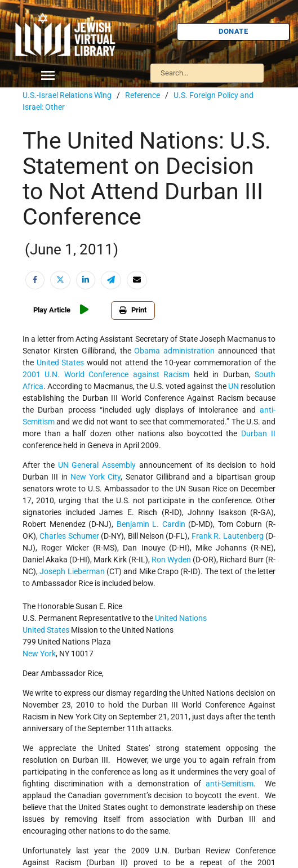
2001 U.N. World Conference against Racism (106, 374)
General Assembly (104, 465)
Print (133, 310)
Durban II (258, 433)
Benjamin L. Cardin (151, 524)
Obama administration (174, 351)
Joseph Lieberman (72, 571)
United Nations (181, 618)
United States (61, 363)
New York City (96, 477)
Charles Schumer (69, 536)
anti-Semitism (230, 784)
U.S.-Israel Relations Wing (67, 95)
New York (39, 654)
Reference (143, 95)
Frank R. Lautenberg (228, 536)
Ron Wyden (171, 560)
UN (233, 386)
